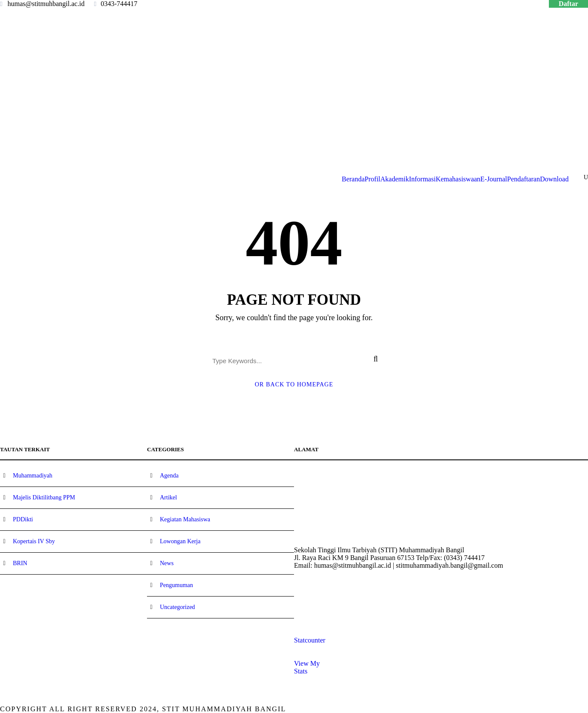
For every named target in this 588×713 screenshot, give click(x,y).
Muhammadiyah (33, 476)
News (167, 563)
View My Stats (307, 667)
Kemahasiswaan (458, 179)
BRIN (20, 563)
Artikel (168, 497)
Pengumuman (176, 585)
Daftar (568, 4)
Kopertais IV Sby (34, 541)
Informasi (422, 179)
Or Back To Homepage (294, 384)
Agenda (169, 476)
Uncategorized (178, 607)
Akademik (395, 179)
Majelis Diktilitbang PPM (44, 497)
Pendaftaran (524, 179)
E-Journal (494, 179)
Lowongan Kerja (180, 541)
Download (554, 179)
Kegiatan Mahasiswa (185, 519)
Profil (372, 179)
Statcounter (310, 640)
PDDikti (23, 519)
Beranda (353, 179)
